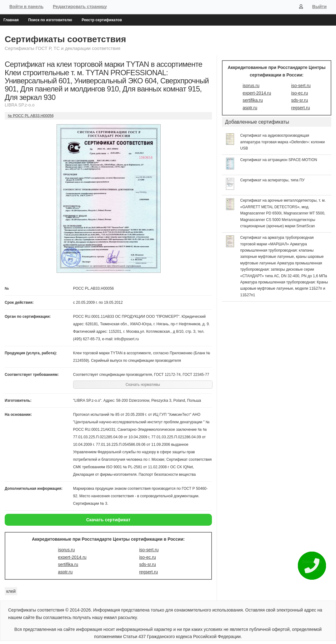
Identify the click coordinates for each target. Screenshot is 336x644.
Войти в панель (26, 7)
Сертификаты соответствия (65, 39)
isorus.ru (67, 550)
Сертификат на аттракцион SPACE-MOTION (279, 160)
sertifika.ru (68, 564)
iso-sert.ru (149, 550)
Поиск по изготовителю (50, 20)
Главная (11, 20)
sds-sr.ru (148, 564)
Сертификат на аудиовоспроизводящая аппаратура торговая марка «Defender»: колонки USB (283, 142)
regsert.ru (148, 572)
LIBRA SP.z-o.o (20, 105)
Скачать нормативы (143, 385)
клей (11, 591)
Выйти (319, 7)
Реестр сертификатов (102, 20)
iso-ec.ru (148, 557)
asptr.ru (65, 572)
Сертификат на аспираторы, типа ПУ (273, 180)
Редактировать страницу (80, 7)
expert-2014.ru (72, 557)
